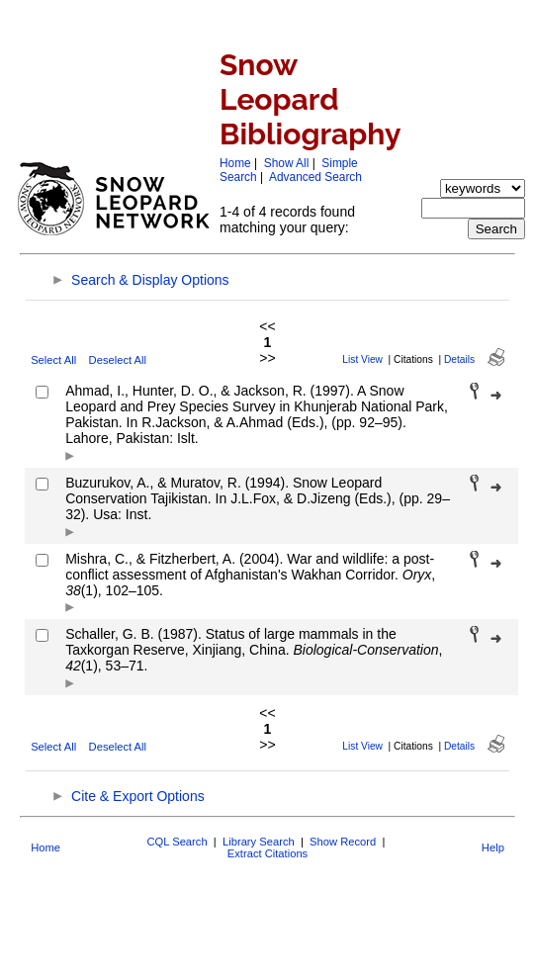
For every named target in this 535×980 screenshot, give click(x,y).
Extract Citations (267, 853)
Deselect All (118, 360)
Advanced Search (315, 177)
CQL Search (177, 842)
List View (362, 359)
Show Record (343, 842)
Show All (287, 163)
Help (493, 847)
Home (235, 163)
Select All (53, 360)
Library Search (259, 842)
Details (459, 359)
